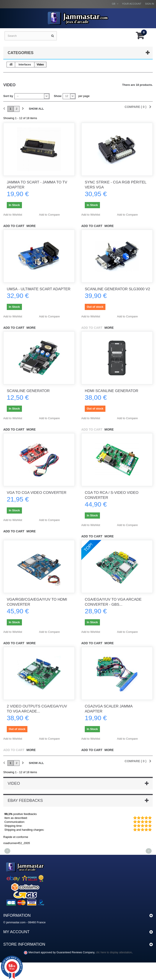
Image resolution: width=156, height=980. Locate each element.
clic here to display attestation (114, 952)
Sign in (150, 4)
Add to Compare (49, 215)
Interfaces (25, 65)
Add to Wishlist (13, 215)
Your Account (132, 4)
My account (16, 932)
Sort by (8, 96)
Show (58, 96)
